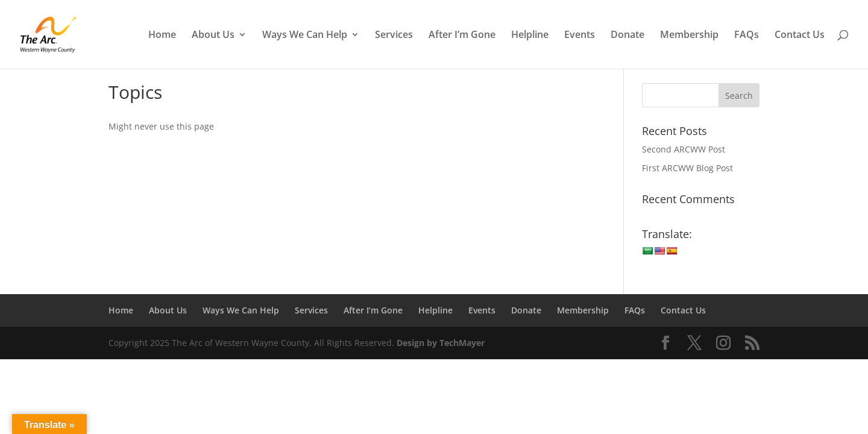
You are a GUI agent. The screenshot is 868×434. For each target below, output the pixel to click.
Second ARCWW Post (684, 149)
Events (580, 36)
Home (162, 36)
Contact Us (800, 36)
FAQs (747, 36)
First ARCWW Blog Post (687, 168)
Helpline (530, 36)
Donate (627, 36)
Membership (689, 36)
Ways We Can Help (305, 36)
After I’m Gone (462, 36)
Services (394, 36)
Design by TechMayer (441, 343)
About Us (213, 36)
